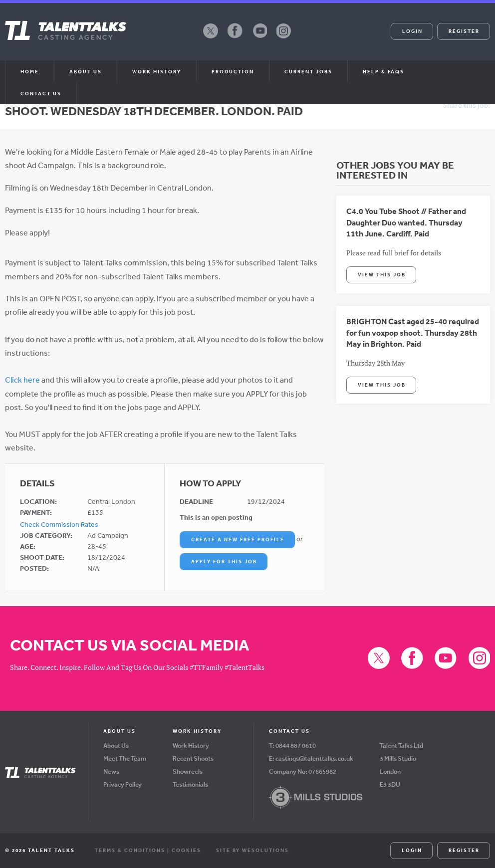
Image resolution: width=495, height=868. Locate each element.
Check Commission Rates (59, 524)
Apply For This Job (224, 561)
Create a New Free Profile (238, 539)
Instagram (284, 38)
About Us (116, 746)
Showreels (188, 771)
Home (30, 71)
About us (86, 71)
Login (412, 31)
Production (233, 71)
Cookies (186, 850)
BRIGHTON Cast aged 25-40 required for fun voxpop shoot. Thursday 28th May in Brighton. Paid (413, 332)
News (111, 771)
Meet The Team (125, 759)
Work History (157, 71)
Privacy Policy (123, 784)
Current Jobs (308, 71)
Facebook (235, 38)
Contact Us (41, 93)
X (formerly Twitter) (211, 38)
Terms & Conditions (130, 850)
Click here (22, 380)
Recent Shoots (193, 759)
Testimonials (190, 784)
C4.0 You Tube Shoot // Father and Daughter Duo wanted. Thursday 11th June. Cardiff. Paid (406, 222)
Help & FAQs (383, 71)
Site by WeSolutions (252, 850)
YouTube (259, 38)
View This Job (382, 274)
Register (464, 31)
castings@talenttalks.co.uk (314, 759)
